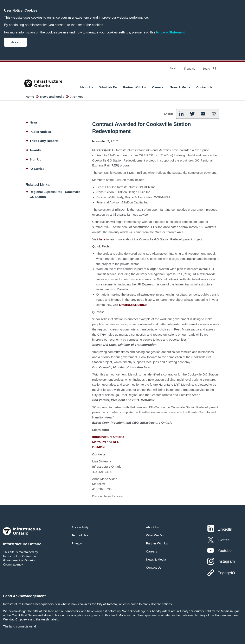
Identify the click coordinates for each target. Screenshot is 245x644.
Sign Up (36, 159)
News (34, 122)
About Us (86, 87)
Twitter (223, 540)
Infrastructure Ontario (108, 437)
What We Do (108, 87)
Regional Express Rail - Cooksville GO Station (55, 194)
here (102, 239)
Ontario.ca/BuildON (133, 305)
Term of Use (80, 535)
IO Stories (37, 169)
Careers (158, 87)
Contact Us (204, 87)
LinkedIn (225, 529)
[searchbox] (207, 68)
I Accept (15, 42)
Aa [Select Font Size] (172, 68)
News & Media (180, 87)
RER (116, 442)
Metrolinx (99, 442)
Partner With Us (135, 87)
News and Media (52, 97)
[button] (181, 114)
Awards (35, 150)
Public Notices (40, 132)
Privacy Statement (170, 32)
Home (30, 97)
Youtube (225, 551)
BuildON (98, 447)
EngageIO (226, 573)
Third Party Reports (44, 141)
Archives (77, 97)
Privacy (77, 543)
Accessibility (80, 527)
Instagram (226, 561)
